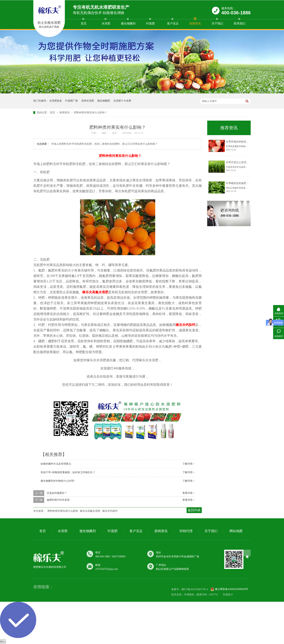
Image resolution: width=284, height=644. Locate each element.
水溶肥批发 (56, 101)
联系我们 (240, 23)
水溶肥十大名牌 (122, 101)
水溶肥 (106, 23)
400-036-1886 (236, 13)
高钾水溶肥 (88, 101)
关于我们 (217, 23)
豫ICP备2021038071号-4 (195, 589)
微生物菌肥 (104, 101)
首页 (84, 23)
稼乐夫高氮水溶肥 (90, 511)
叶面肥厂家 (72, 101)
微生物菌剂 (128, 23)
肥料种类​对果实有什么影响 (63, 511)
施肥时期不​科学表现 (58, 500)
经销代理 (186, 531)
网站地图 (236, 531)
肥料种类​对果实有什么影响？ (91, 113)
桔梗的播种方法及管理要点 (56, 464)
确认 (3, 642)
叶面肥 (151, 23)
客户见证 (173, 23)
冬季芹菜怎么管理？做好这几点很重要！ (249, 162)
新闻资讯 (195, 23)
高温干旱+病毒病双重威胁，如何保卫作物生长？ (68, 472)
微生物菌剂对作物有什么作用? (58, 481)
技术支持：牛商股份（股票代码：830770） (195, 595)
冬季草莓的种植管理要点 (240, 142)
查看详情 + (188, 493)
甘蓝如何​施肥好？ (57, 493)
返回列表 (194, 510)
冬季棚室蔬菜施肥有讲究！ (241, 183)
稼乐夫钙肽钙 (110, 511)
